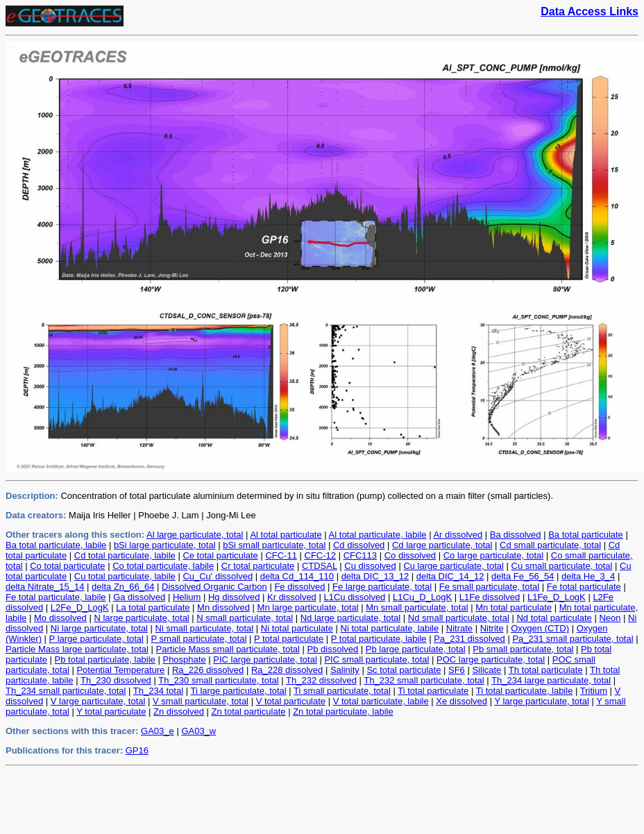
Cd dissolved (359, 545)
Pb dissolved (333, 649)
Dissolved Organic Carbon (214, 587)
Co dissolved (410, 555)
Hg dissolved (234, 597)
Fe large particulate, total (382, 587)
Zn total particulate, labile (343, 712)
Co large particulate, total (494, 555)
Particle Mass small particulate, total (228, 649)
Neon (610, 618)
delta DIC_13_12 (375, 576)
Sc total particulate (404, 670)
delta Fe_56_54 (523, 576)
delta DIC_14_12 (450, 576)
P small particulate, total (199, 639)
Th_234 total (158, 691)
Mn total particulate (514, 607)
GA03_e (158, 731)
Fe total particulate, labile (56, 597)
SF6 (457, 670)
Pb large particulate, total (416, 649)
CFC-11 (281, 555)
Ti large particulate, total (238, 691)
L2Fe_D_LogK (80, 607)
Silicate (486, 670)
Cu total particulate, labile (125, 576)
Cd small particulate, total (550, 545)
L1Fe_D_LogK (557, 597)
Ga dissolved (139, 597)
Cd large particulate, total (442, 545)
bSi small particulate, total (274, 545)
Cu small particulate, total (562, 566)
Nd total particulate (554, 618)
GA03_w (198, 731)
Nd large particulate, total (351, 618)
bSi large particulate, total (165, 545)
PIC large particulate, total (265, 659)
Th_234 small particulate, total (66, 691)
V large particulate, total (98, 701)
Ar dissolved (458, 535)
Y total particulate (111, 712)
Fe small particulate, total (490, 587)
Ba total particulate (586, 535)
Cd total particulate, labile (125, 555)
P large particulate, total (96, 639)
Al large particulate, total (195, 535)
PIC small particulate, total (376, 659)
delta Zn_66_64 (123, 587)
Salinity (345, 670)
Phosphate (184, 659)
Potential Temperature (120, 670)
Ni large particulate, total (99, 628)
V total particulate (291, 701)
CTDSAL (320, 566)
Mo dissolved (60, 618)
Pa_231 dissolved (469, 639)
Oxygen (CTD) (540, 628)
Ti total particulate (433, 691)
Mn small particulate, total (417, 607)
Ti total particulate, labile (525, 691)
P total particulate (289, 639)
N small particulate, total (245, 618)
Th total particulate (546, 670)
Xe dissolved (461, 701)
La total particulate (153, 607)
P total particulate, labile (379, 639)
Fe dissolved (299, 587)
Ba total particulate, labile (56, 545)
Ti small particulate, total (342, 691)
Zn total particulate (249, 712)
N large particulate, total (141, 618)
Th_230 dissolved (116, 680)
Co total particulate (67, 566)
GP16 (137, 750)
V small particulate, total (201, 701)
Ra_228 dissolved (287, 670)
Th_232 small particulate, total (424, 680)
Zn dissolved (179, 712)
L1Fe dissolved (490, 597)
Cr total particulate (258, 566)
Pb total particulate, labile (105, 659)
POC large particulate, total (491, 659)
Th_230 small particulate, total (218, 680)
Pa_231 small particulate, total (573, 639)
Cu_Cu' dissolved (218, 576)
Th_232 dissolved (321, 680)
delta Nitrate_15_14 (45, 587)
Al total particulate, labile (378, 535)
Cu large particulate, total (454, 566)
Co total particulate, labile (163, 566)
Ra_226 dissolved (208, 670)
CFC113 (360, 555)
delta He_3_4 (588, 576)
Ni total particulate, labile (390, 628)
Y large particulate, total (541, 701)
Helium (187, 597)
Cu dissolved (370, 566)
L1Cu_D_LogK (422, 597)
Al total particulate (286, 535)
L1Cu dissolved (354, 597)
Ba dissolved (516, 535)
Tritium (594, 691)
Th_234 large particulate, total (551, 680)
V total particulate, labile (381, 701)
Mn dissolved (223, 607)
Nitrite (492, 628)
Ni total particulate (297, 628)
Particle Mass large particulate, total (77, 649)
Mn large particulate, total (308, 607)
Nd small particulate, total (459, 618)
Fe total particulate (584, 587)
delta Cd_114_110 (297, 576)
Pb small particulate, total (523, 649)
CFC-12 (321, 555)
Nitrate (459, 628)
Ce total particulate (220, 555)
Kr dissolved (292, 597)
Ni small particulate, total (205, 628)
